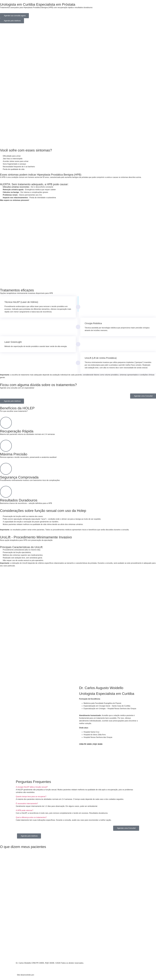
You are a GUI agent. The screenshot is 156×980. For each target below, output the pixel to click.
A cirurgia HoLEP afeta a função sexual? (32, 787)
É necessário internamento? (27, 804)
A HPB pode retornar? (25, 810)
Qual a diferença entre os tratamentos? (31, 817)
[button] (78, 787)
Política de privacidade (25, 967)
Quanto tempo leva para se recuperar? (31, 797)
